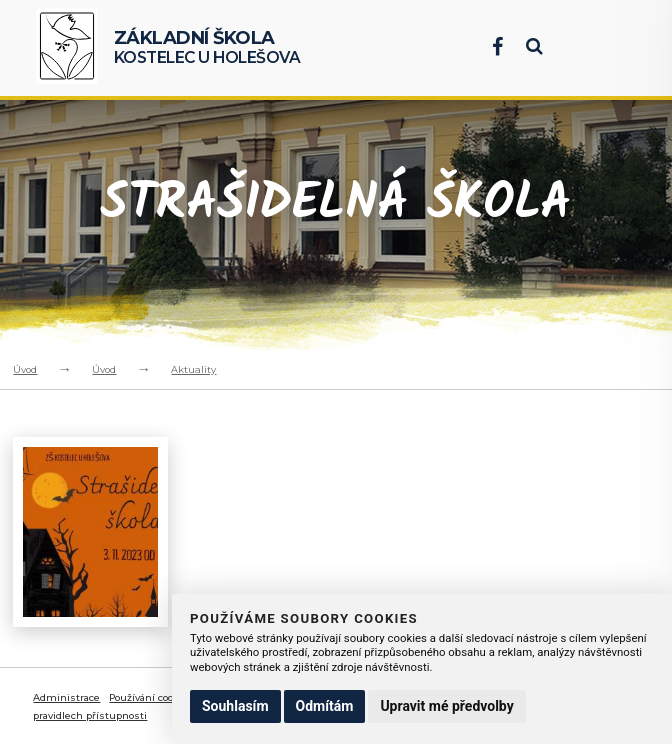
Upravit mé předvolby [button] (446, 706)
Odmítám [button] (325, 706)
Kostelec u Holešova (207, 48)
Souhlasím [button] (235, 706)
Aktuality (193, 369)
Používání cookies (151, 697)
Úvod (25, 369)
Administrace (66, 697)
